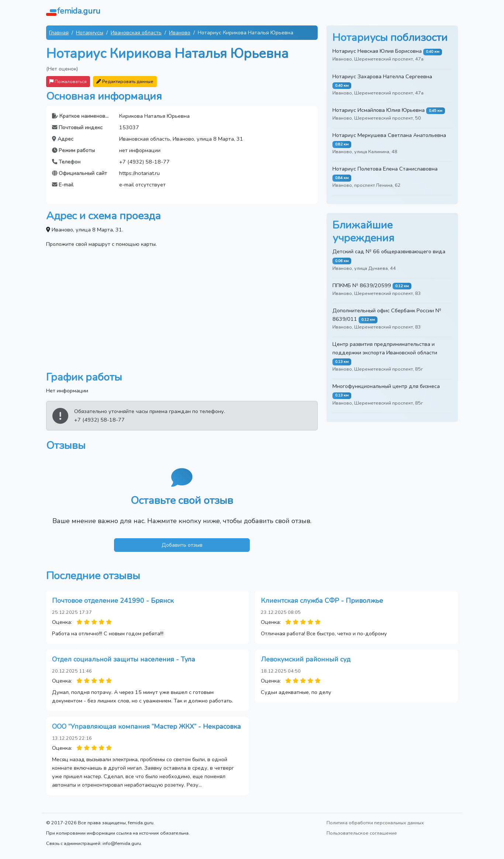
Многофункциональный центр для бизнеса (386, 386)
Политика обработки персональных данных (375, 823)
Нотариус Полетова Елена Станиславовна (385, 169)
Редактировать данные (125, 81)
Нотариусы (90, 32)
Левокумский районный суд (306, 659)
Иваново (180, 32)
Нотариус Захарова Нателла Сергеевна (382, 76)
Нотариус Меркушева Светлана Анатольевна (389, 135)
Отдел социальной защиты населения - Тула (124, 659)
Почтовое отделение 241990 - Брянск (113, 601)
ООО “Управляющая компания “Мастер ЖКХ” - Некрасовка (146, 726)
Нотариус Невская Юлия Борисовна (377, 51)
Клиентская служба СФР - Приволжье (322, 601)
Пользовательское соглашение (362, 833)
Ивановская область (136, 32)
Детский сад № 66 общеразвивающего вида (389, 251)
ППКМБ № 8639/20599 (362, 285)
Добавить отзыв (182, 545)
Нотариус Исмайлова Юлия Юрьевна (379, 110)
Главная (59, 32)
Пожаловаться (68, 81)
